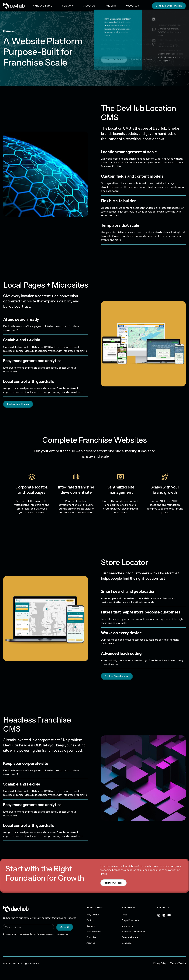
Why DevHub (93, 915)
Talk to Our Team (115, 59)
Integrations (128, 927)
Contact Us (127, 945)
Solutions (60, 6)
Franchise (91, 939)
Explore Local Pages (19, 404)
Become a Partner (131, 939)
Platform (92, 6)
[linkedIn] (164, 916)
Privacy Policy (36, 935)
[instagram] (159, 916)
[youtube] (169, 916)
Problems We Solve (148, 59)
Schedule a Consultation (167, 6)
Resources (109, 6)
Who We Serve (40, 6)
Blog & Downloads (131, 921)
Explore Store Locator (118, 677)
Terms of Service (177, 965)
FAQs (124, 915)
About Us (76, 6)
